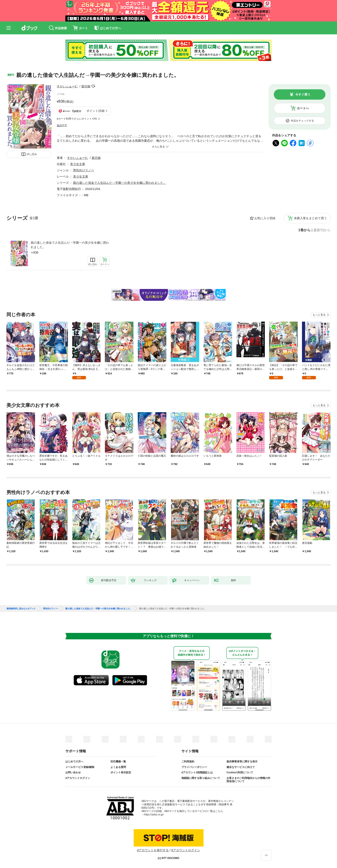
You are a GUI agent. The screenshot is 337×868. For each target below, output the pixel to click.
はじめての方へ (74, 762)
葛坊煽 (86, 86)
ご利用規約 (188, 762)
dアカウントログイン (78, 778)
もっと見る (319, 315)
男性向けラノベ (84, 170)
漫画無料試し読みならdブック (21, 609)
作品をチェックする (302, 121)
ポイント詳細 (95, 111)
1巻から (304, 230)
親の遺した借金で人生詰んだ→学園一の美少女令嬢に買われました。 (70, 245)
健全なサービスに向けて (241, 767)
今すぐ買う (303, 94)
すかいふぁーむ (67, 86)
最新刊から (322, 230)
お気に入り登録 (265, 218)
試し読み (32, 154)
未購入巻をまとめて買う (310, 218)
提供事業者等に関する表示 (242, 762)
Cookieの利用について (240, 772)
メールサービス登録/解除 (80, 767)
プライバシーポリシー (194, 767)
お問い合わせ (73, 772)
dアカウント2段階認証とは (197, 772)
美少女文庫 (78, 164)
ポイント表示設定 (121, 772)
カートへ (303, 108)
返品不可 (62, 125)
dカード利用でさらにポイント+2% (77, 119)
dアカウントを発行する (153, 850)
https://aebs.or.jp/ (154, 815)
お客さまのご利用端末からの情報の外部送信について (248, 780)
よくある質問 (118, 767)
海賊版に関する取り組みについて (201, 778)
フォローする (93, 86)
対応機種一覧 (118, 762)
